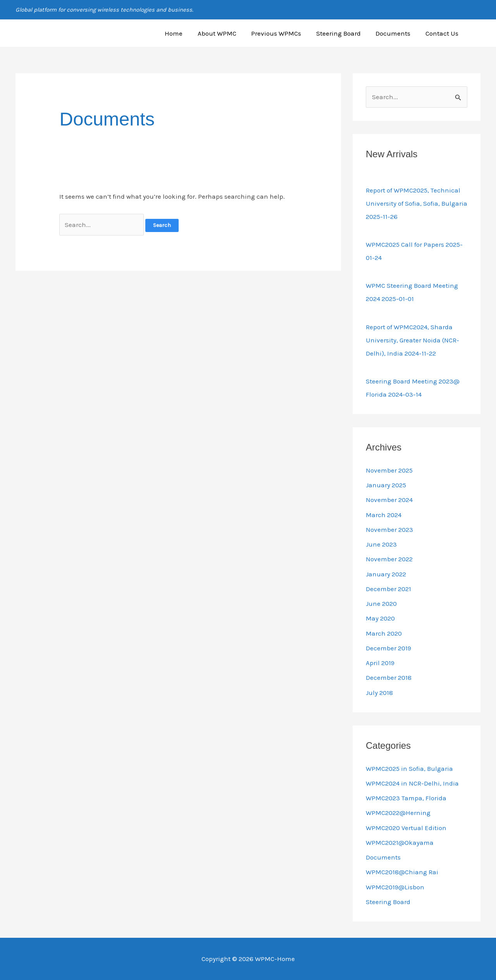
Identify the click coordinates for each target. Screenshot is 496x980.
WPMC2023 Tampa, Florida (406, 798)
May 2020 (380, 618)
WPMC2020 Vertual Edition (406, 828)
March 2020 (384, 633)
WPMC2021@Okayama (400, 842)
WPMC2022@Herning (398, 813)
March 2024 (384, 515)
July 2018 (379, 693)
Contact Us (443, 33)
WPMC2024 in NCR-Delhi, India (412, 783)
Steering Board (343, 33)
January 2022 (386, 574)
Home (183, 33)
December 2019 (388, 648)
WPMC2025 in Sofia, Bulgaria (409, 769)
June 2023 (381, 544)
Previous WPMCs (282, 33)
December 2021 (388, 589)
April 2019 (380, 663)
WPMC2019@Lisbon (395, 887)
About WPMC (225, 33)
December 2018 (389, 677)
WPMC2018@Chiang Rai (402, 872)
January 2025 (386, 485)
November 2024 (389, 500)
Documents (396, 33)
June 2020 (381, 603)
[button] (477, 33)
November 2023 (389, 530)
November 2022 (389, 559)
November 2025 (389, 470)
